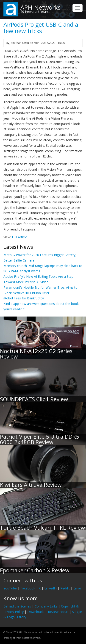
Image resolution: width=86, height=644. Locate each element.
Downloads (36, 612)
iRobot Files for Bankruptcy (24, 298)
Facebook (28, 588)
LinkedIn (50, 588)
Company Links (46, 606)
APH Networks (40, 7)
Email (77, 588)
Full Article (19, 237)
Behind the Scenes (17, 606)
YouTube (10, 588)
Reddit (65, 588)
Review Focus (58, 612)
